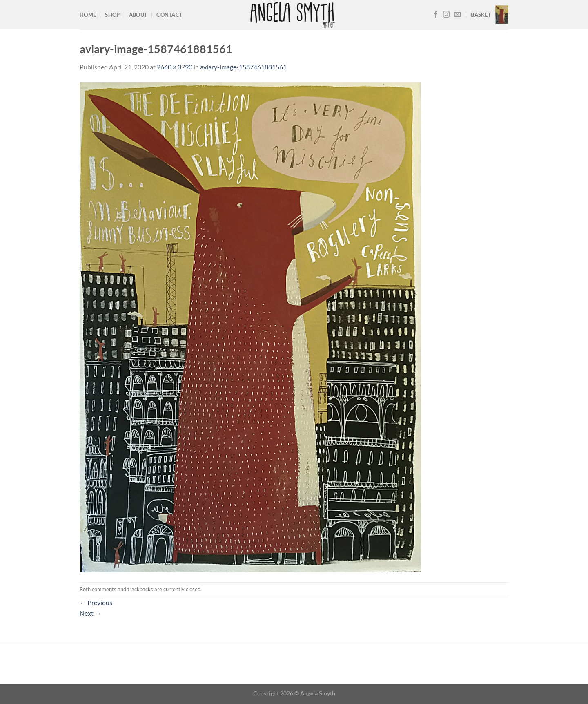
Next (90, 613)
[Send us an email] (457, 15)
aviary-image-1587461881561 (243, 67)
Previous (96, 602)
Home (88, 15)
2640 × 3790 (175, 67)
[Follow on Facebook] (436, 15)
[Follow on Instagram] (446, 15)
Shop (112, 15)
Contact (169, 15)
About (138, 15)
